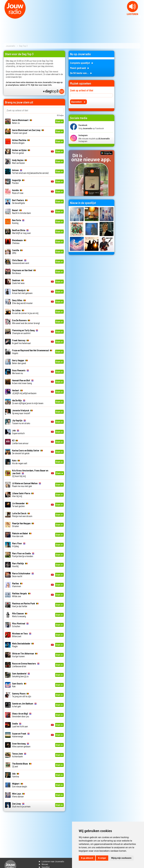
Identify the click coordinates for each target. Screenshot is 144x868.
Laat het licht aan (20, 725)
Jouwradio (11, 46)
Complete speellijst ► (82, 63)
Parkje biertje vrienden (23, 555)
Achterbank (19, 755)
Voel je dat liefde (25, 605)
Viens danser (18, 795)
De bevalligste (20, 201)
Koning (18, 222)
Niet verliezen (19, 161)
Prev (4, 17)
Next (140, 17)
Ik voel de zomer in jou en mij (25, 312)
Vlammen (17, 585)
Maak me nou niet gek (27, 485)
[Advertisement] (129, 93)
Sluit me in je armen (21, 805)
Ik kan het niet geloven (22, 292)
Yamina (16, 775)
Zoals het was (18, 282)
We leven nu (20, 372)
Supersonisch (18, 432)
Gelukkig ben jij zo (21, 675)
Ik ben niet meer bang (23, 382)
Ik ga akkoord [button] (87, 858)
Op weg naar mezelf (22, 412)
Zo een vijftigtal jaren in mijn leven (28, 402)
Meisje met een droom (22, 515)
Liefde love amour (20, 442)
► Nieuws (43, 864)
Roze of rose (18, 191)
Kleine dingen (21, 141)
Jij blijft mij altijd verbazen (24, 392)
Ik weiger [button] (102, 858)
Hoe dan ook (22, 535)
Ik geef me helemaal (21, 342)
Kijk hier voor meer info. (42, 85)
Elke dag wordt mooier (22, 302)
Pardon (18, 181)
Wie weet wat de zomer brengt (26, 322)
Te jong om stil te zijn (22, 695)
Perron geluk (21, 151)
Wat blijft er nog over (22, 232)
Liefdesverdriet (26, 665)
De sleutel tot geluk (27, 452)
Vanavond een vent (21, 262)
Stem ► (59, 121)
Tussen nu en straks (21, 422)
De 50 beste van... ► (81, 73)
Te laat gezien (20, 505)
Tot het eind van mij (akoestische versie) (30, 171)
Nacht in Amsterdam (22, 212)
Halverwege (21, 735)
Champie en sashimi (25, 332)
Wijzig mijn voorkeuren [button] (121, 858)
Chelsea (19, 242)
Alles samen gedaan (21, 745)
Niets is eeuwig (20, 615)
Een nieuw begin (20, 785)
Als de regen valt (20, 462)
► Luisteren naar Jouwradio (51, 861)
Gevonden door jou (22, 715)
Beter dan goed (20, 362)
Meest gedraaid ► (80, 68)
